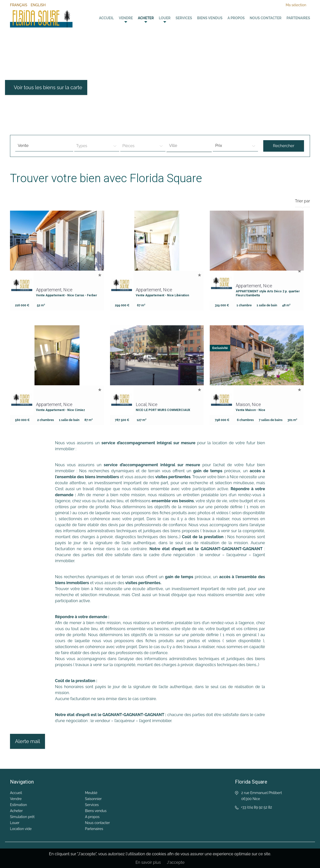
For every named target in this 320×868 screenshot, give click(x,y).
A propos (236, 18)
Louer (165, 18)
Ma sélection (296, 5)
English (38, 5)
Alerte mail (27, 741)
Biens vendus (210, 18)
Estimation (18, 805)
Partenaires (298, 18)
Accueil (106, 18)
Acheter (146, 18)
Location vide (21, 829)
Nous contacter (266, 18)
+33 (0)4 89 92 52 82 (256, 807)
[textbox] (190, 146)
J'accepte (176, 862)
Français (19, 5)
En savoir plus (148, 862)
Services (184, 18)
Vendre (126, 18)
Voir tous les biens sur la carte (48, 87)
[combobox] (189, 146)
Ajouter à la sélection (100, 275)
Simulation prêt (22, 817)
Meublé (91, 793)
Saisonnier (93, 799)
